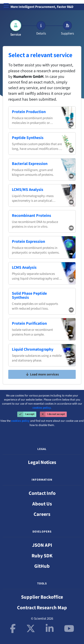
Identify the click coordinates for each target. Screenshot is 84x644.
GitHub (42, 566)
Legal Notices (42, 462)
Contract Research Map (42, 608)
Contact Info (42, 493)
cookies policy (20, 421)
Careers (42, 514)
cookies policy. (42, 408)
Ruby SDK (42, 556)
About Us (42, 504)
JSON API (42, 545)
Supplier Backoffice (42, 597)
